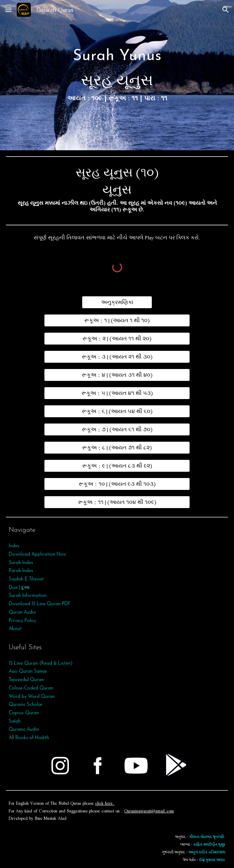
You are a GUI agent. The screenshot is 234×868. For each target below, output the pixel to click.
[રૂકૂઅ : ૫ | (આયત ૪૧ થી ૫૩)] (117, 393)
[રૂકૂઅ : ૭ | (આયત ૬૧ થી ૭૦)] (117, 429)
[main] (117, 75)
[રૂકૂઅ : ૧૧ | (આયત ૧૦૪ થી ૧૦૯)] (117, 502)
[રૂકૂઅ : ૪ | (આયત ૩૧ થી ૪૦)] (117, 375)
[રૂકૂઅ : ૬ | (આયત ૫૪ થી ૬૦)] (117, 411)
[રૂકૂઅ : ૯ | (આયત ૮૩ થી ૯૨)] (117, 466)
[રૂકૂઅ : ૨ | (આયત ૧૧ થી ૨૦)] (117, 339)
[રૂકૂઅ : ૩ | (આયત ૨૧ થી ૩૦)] (117, 357)
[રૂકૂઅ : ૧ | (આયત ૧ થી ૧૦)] (117, 320)
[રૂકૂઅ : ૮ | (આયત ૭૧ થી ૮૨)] (117, 448)
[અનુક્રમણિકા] (117, 302)
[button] (8, 10)
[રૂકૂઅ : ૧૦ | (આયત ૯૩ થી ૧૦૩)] (117, 484)
